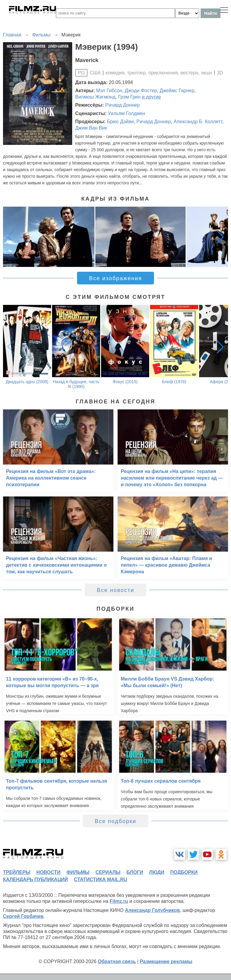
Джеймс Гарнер (177, 91)
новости (48, 872)
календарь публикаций (35, 880)
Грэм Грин (129, 97)
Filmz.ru (119, 901)
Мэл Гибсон (109, 91)
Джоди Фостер (141, 91)
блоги (135, 872)
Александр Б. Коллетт (198, 122)
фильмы (78, 872)
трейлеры (17, 872)
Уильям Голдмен (127, 113)
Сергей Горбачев (23, 916)
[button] (220, 237)
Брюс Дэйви (120, 122)
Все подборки (115, 821)
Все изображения (115, 278)
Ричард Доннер (123, 105)
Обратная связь (117, 961)
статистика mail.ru (101, 880)
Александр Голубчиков (152, 910)
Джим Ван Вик (91, 128)
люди (157, 872)
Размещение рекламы (166, 961)
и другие (151, 97)
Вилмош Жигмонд (95, 97)
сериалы (108, 872)
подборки (184, 872)
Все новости (116, 590)
